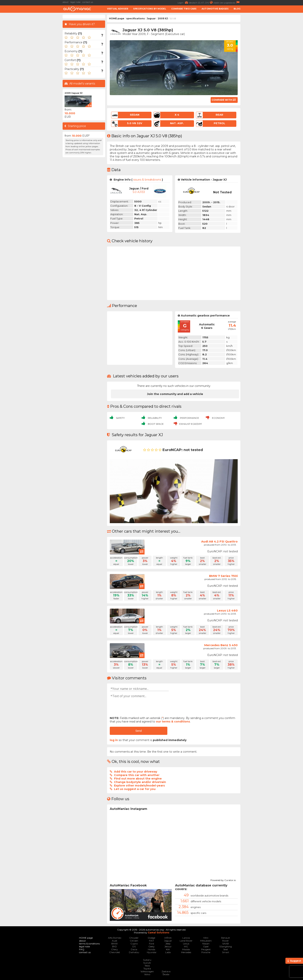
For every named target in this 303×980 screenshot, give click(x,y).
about (66, 2)
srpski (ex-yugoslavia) (227, 2)
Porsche (206, 952)
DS (134, 946)
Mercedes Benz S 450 (221, 645)
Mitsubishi (206, 941)
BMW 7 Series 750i (223, 576)
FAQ (82, 949)
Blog (237, 9)
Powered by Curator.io (223, 880)
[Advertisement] (32, 73)
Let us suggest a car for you (135, 789)
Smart (226, 952)
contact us (88, 2)
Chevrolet (115, 952)
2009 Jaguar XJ (74, 93)
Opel (206, 946)
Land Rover (186, 941)
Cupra (134, 944)
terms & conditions (89, 944)
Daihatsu (134, 952)
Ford (151, 944)
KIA (168, 949)
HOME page (117, 18)
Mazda (186, 949)
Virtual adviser (118, 9)
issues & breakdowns (147, 180)
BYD (114, 946)
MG (186, 946)
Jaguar (151, 18)
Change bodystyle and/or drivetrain (140, 782)
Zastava (166, 971)
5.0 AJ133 (139, 192)
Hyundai (152, 952)
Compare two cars (184, 9)
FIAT (151, 941)
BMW (114, 944)
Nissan (206, 944)
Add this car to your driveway (136, 772)
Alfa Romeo (115, 938)
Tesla (147, 966)
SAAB (226, 944)
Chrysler (134, 938)
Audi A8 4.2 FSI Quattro (219, 541)
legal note (75, 2)
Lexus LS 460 (227, 610)
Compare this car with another (137, 775)
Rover (226, 941)
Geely (151, 946)
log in (114, 740)
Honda (151, 949)
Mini (206, 938)
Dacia (134, 949)
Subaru (147, 960)
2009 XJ (163, 18)
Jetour (168, 946)
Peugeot (206, 949)
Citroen (134, 941)
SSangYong (226, 946)
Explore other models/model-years (139, 786)
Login (183, 2)
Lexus (186, 944)
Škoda (166, 974)
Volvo (147, 974)
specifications (135, 18)
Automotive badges (215, 9)
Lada (168, 952)
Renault (226, 938)
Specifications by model (150, 9)
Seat (226, 949)
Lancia (186, 938)
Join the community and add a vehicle (175, 394)
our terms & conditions (173, 722)
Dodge (151, 938)
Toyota (147, 968)
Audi (114, 941)
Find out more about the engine (138, 779)
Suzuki (147, 963)
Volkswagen (147, 971)
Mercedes (186, 952)
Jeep (168, 944)
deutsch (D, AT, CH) (201, 2)
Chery (114, 949)
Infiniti (168, 938)
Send (138, 731)
